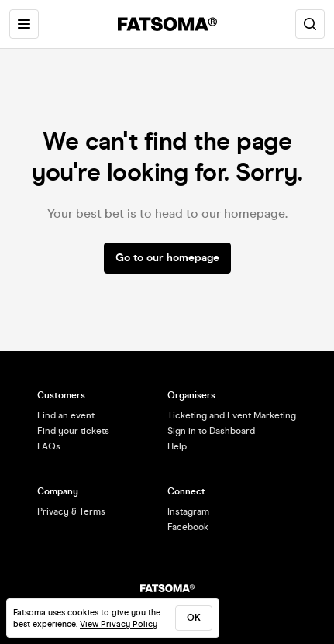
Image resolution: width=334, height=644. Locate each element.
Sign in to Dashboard (211, 431)
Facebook (188, 527)
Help (177, 446)
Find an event (66, 415)
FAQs (49, 446)
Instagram (188, 511)
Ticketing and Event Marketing (232, 415)
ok (194, 618)
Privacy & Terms (71, 511)
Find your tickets (73, 431)
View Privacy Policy (119, 624)
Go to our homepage (167, 258)
